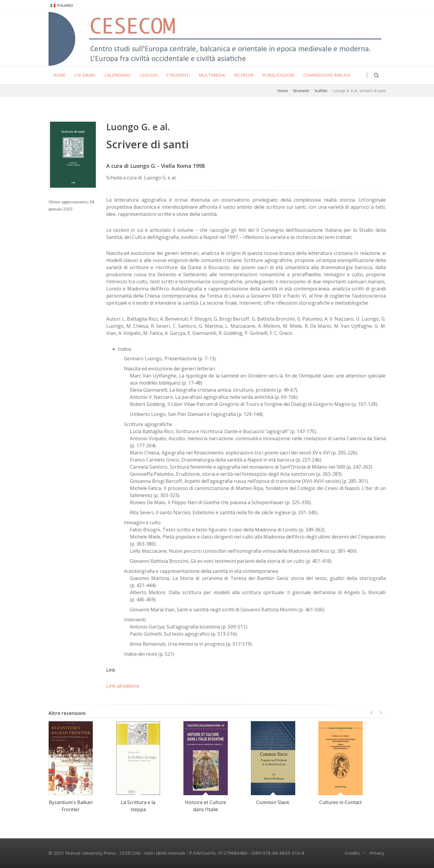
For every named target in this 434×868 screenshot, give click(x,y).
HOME (59, 75)
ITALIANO (62, 5)
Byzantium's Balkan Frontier (71, 806)
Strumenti (301, 91)
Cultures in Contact (341, 802)
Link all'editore (123, 686)
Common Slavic (273, 802)
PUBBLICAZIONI (278, 75)
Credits (352, 853)
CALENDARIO (118, 75)
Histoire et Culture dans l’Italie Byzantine (205, 809)
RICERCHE (244, 75)
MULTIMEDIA (212, 75)
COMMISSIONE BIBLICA (327, 75)
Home (283, 91)
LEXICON (148, 75)
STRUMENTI (178, 75)
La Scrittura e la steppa (138, 806)
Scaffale (321, 91)
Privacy (377, 853)
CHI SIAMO (85, 75)
